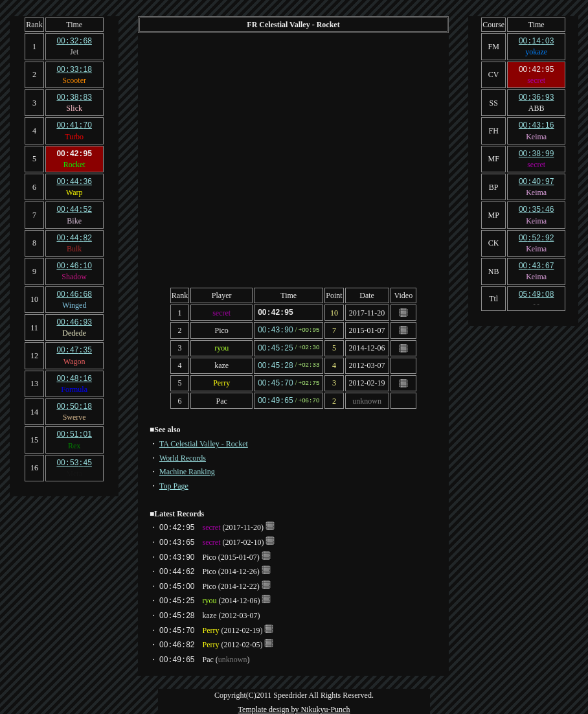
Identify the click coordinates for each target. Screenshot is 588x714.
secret (221, 312)
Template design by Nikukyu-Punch (294, 706)
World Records (183, 454)
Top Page (174, 482)
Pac (221, 397)
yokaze (536, 51)
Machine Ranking (187, 468)
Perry (221, 380)
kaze (221, 363)
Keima (536, 134)
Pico (221, 329)
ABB (537, 106)
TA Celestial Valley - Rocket (204, 440)
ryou (221, 347)
